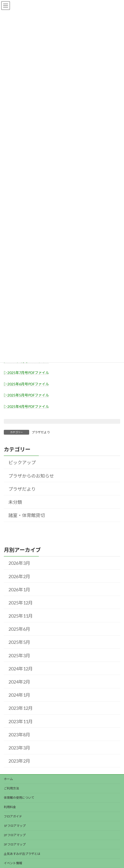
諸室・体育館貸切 (27, 515)
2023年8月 (19, 734)
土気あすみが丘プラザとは (22, 854)
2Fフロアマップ (15, 835)
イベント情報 (13, 863)
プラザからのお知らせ (31, 476)
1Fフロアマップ (15, 826)
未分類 (15, 502)
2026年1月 (19, 589)
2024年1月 (19, 695)
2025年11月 (21, 616)
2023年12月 (21, 708)
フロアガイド (13, 816)
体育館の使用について (19, 798)
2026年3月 (19, 563)
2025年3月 (19, 655)
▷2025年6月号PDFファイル (26, 384)
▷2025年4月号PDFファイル (26, 406)
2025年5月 (19, 642)
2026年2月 (19, 576)
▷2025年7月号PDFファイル (26, 373)
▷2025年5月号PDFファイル (26, 395)
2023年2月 (19, 761)
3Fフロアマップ (15, 844)
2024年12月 (21, 668)
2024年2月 (19, 682)
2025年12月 (21, 602)
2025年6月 (19, 629)
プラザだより (41, 432)
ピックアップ (22, 462)
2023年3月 (19, 747)
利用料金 (10, 807)
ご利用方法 (11, 788)
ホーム (8, 779)
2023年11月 (21, 721)
